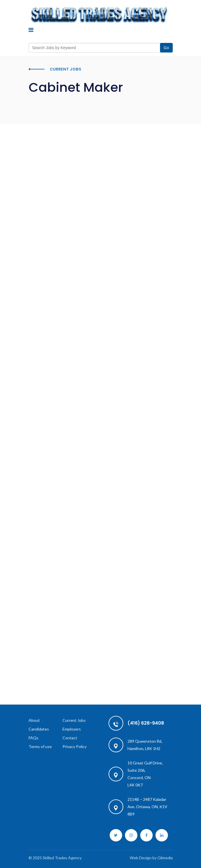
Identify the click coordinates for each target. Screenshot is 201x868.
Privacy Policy (74, 746)
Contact (70, 738)
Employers (72, 729)
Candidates (39, 729)
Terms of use (40, 746)
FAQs (33, 738)
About (34, 720)
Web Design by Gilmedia (151, 858)
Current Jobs (74, 720)
